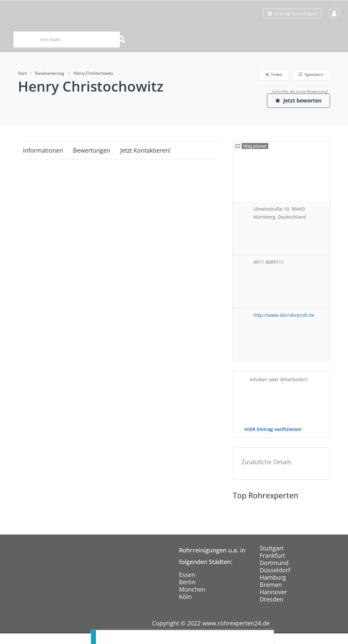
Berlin (187, 582)
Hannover (273, 592)
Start (22, 73)
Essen (187, 575)
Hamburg (273, 577)
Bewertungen (92, 150)
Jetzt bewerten (299, 101)
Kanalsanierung (50, 73)
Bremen (271, 585)
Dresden (271, 599)
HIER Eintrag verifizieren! (273, 429)
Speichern (311, 74)
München (192, 589)
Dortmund (274, 563)
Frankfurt (272, 555)
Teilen (274, 74)
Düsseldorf (275, 570)
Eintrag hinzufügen (293, 13)
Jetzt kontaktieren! (145, 150)
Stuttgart (272, 548)
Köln (185, 597)
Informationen (43, 150)
